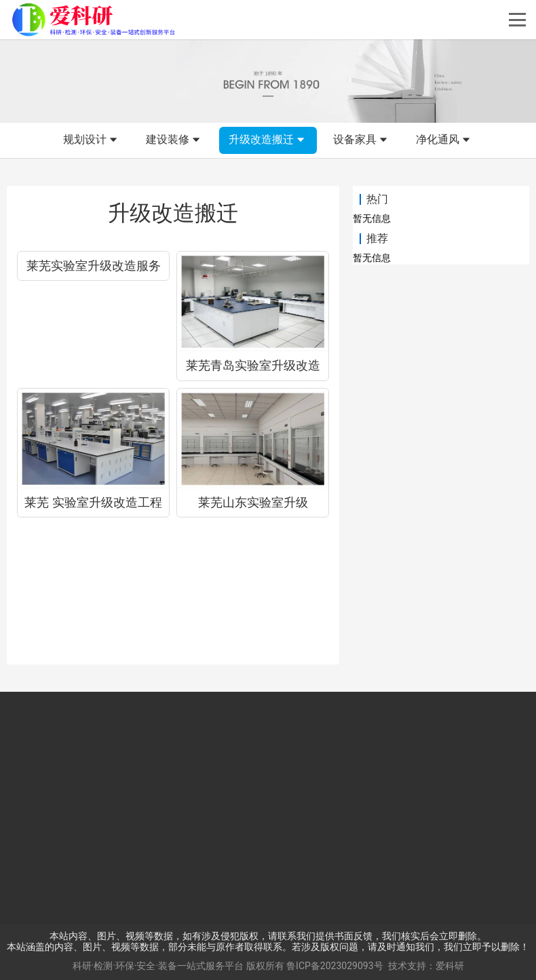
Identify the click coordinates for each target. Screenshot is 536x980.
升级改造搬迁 (268, 140)
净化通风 (444, 140)
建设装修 (174, 140)
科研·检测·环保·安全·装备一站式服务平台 (158, 966)
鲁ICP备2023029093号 (334, 966)
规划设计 (92, 140)
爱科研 (450, 966)
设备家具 (362, 140)
